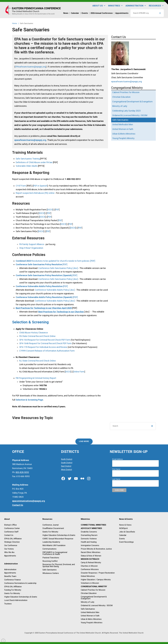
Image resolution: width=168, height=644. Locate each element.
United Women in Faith (90, 616)
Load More (84, 441)
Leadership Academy (51, 542)
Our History (9, 549)
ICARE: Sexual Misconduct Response (58, 539)
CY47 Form (21, 186)
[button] (166, 2)
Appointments (10, 556)
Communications (49, 549)
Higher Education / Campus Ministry (96, 580)
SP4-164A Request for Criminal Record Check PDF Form (45, 343)
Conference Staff (11, 532)
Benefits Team (10, 576)
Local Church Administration (16, 600)
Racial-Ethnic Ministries (91, 552)
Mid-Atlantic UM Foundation (54, 545)
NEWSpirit (123, 528)
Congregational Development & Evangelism (94, 598)
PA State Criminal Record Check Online (37, 336)
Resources (156, 6)
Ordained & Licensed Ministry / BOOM (97, 605)
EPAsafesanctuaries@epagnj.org (30, 67)
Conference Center (12, 528)
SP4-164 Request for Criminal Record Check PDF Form (45, 340)
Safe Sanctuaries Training (28, 159)
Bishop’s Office (10, 525)
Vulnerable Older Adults (27, 166)
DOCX (50, 210)
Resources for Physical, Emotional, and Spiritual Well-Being (59, 565)
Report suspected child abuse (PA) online (35, 193)
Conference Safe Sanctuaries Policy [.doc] (58, 268)
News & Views (125, 525)
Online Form (79, 372)
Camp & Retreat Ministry (91, 563)
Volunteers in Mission (90, 583)
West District (66, 470)
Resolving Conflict (50, 561)
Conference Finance (12, 580)
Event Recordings (126, 542)
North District (67, 459)
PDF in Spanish (40, 186)
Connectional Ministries (93, 525)
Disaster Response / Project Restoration (98, 573)
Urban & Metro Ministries (91, 619)
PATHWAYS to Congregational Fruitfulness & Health (55, 553)
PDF (57, 210)
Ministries (116, 6)
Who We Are (9, 552)
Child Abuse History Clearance (34, 333)
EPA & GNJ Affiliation (13, 539)
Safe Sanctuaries (50, 570)
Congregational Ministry (94, 586)
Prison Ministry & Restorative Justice (96, 549)
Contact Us (9, 535)
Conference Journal (51, 525)
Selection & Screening (30, 322)
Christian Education (89, 593)
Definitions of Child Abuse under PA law (34, 162)
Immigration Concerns (90, 545)
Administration (136, 6)
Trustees (8, 604)
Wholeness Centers (51, 573)
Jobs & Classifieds (127, 532)
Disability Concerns (89, 532)
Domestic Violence (89, 539)
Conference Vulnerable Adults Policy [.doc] (55, 290)
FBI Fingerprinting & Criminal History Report (36, 378)
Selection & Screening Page (29, 400)
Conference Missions (90, 569)
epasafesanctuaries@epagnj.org (30, 140)
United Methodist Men (90, 612)
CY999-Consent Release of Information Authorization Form (47, 351)
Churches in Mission (89, 566)
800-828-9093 (22, 472)
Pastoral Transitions (51, 558)
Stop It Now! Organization (31, 248)
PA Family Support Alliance (32, 244)
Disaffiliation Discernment (53, 528)
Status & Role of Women (91, 556)
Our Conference (11, 545)
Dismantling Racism (89, 535)
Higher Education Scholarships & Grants (21, 597)
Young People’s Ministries (92, 623)
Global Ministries (88, 576)
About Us (99, 6)
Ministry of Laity (88, 602)
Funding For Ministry (13, 590)
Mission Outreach (90, 559)
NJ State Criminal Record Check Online (38, 361)
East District (66, 466)
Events (122, 539)
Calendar (123, 535)
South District (67, 463)
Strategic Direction (12, 542)
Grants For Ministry (12, 593)
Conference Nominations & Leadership (20, 583)
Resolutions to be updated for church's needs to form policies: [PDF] (55, 261)
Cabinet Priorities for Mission (93, 590)
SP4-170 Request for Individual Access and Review (43, 347)
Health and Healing (89, 542)
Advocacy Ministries (91, 528)
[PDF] (42, 264)
